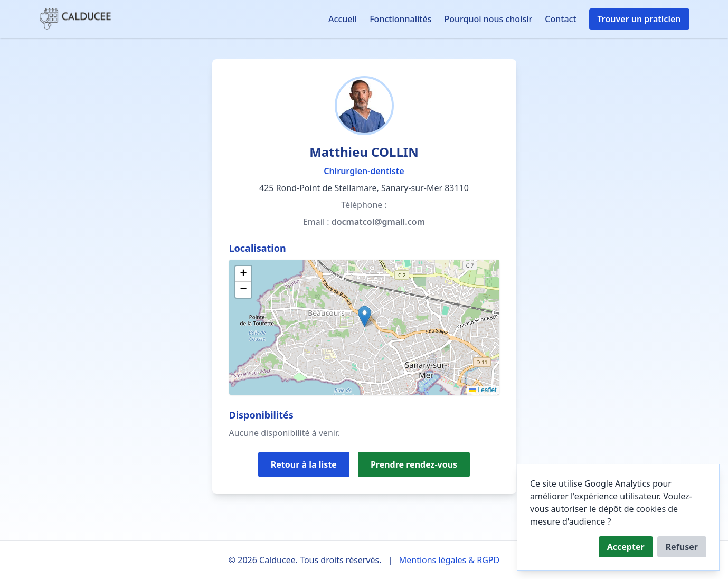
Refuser (682, 547)
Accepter (626, 547)
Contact (560, 19)
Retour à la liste (304, 464)
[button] (365, 316)
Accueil (343, 19)
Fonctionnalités (400, 19)
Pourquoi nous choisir (488, 19)
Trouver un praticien (639, 19)
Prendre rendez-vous (414, 464)
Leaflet (483, 390)
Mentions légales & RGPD (450, 560)
